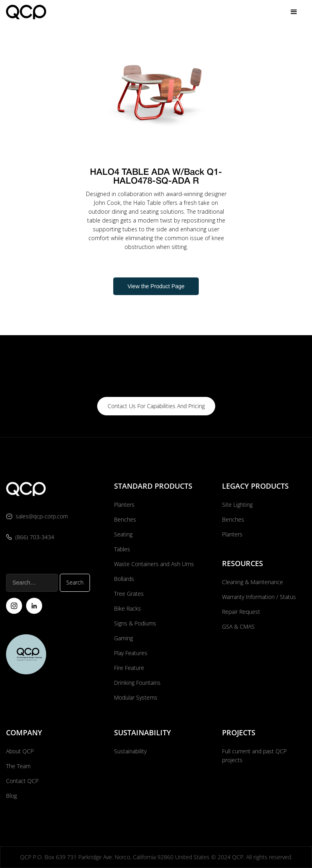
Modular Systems (136, 697)
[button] (294, 12)
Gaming (123, 638)
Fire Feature (129, 668)
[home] (26, 12)
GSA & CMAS (238, 626)
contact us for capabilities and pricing (156, 406)
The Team (18, 766)
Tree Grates (129, 594)
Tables (122, 549)
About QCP (20, 751)
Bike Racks (127, 608)
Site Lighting (237, 505)
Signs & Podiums (135, 623)
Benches (125, 519)
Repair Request (241, 612)
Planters (124, 505)
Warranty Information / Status (260, 597)
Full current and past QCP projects (254, 756)
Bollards (124, 579)
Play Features (131, 653)
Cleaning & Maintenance (253, 582)
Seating (123, 534)
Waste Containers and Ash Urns (154, 564)
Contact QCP (22, 781)
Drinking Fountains (137, 683)
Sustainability (130, 751)
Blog (11, 796)
